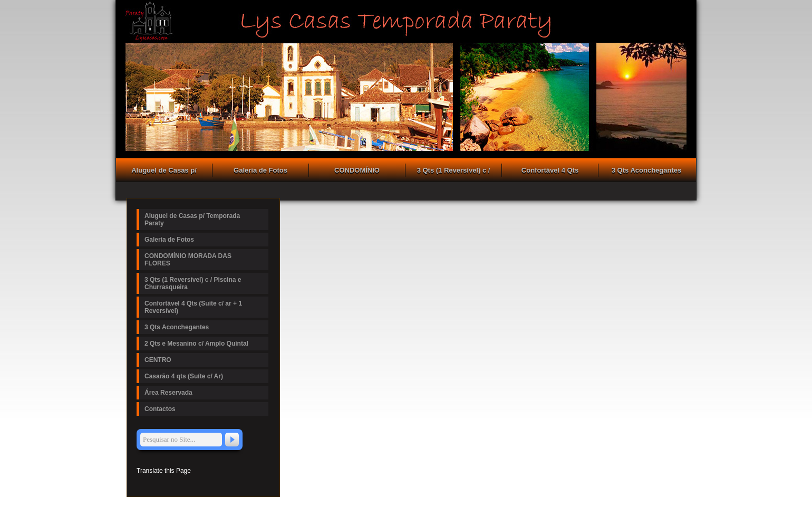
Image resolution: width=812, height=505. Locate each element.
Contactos (160, 409)
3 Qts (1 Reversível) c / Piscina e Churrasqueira (454, 171)
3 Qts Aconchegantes (646, 170)
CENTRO (158, 360)
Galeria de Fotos (260, 170)
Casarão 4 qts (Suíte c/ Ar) (184, 376)
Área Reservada (168, 393)
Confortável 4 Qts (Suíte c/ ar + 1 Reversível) (550, 171)
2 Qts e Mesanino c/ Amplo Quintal (196, 344)
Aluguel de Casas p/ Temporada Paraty (164, 171)
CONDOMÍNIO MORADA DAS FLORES (357, 171)
